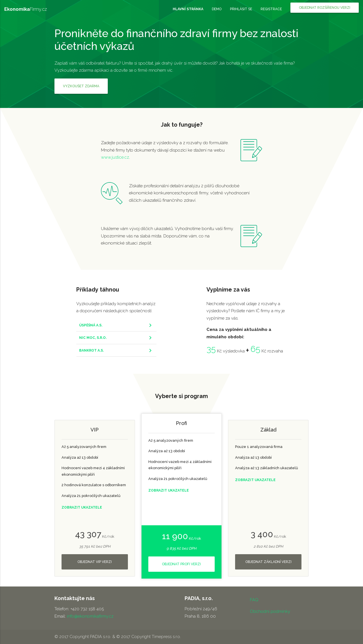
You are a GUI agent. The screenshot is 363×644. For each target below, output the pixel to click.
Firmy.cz (26, 9)
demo (217, 9)
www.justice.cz (115, 157)
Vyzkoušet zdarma (81, 86)
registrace (271, 9)
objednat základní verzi (268, 562)
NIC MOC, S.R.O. (93, 338)
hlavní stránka (188, 9)
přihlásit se (241, 9)
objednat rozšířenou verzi (325, 8)
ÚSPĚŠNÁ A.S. (91, 325)
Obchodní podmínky (270, 611)
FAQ (254, 600)
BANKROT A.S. (91, 350)
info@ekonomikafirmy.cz (90, 616)
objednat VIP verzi (95, 562)
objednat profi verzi (181, 564)
